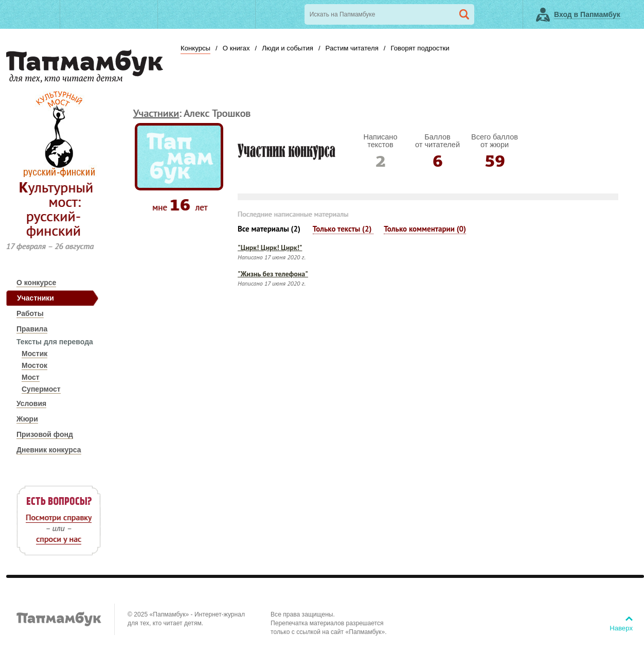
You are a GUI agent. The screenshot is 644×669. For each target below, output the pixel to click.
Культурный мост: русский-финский (56, 209)
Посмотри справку (59, 517)
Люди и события (288, 48)
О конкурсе (36, 283)
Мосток (34, 365)
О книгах (236, 48)
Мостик (34, 354)
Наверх (621, 628)
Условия (31, 403)
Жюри (27, 419)
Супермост (41, 389)
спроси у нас (59, 539)
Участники (35, 298)
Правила (32, 329)
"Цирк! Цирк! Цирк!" (270, 248)
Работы (30, 313)
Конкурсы (195, 48)
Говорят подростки (420, 48)
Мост (31, 377)
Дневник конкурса (49, 450)
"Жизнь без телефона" (273, 274)
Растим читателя (352, 48)
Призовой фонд (45, 434)
